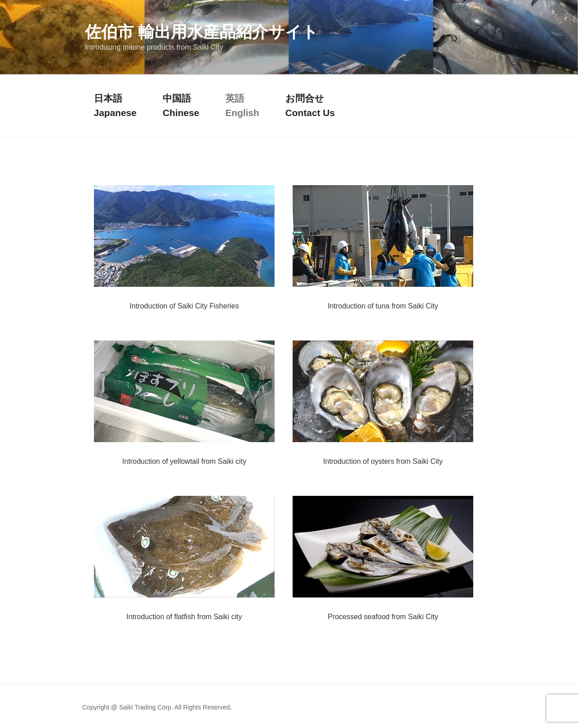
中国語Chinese (181, 105)
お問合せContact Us (310, 105)
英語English (242, 105)
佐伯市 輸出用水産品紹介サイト (202, 32)
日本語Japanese (115, 105)
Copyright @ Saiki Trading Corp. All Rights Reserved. (157, 707)
